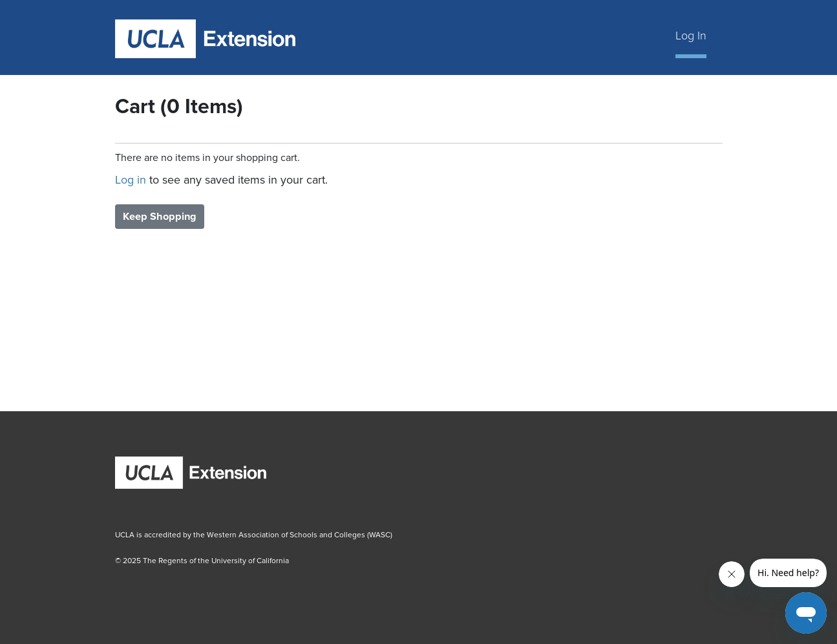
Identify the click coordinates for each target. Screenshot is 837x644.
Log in (131, 180)
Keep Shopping (160, 217)
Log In (691, 36)
